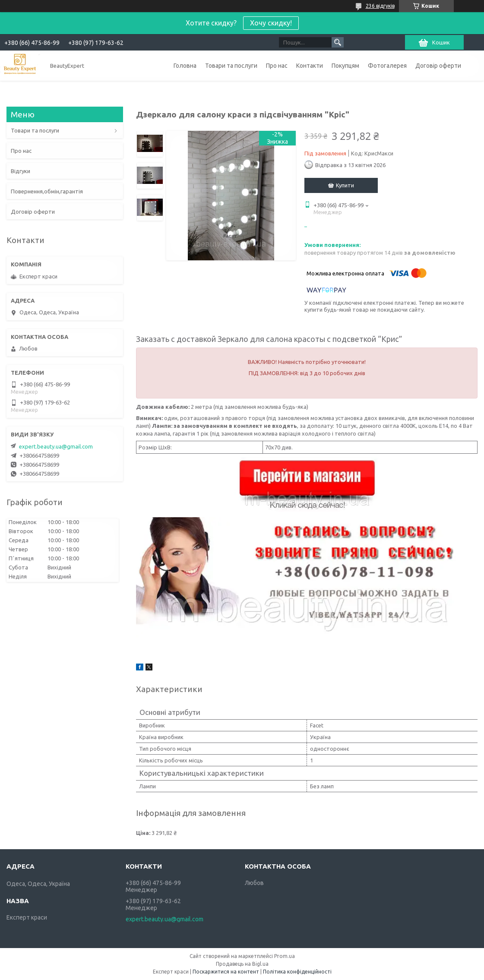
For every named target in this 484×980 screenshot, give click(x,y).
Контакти (310, 66)
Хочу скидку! (271, 23)
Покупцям (345, 66)
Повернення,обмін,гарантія (47, 191)
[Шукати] (338, 42)
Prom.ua (285, 956)
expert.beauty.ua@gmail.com (56, 446)
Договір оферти (438, 66)
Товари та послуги (231, 66)
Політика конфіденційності (297, 972)
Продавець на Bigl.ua (242, 964)
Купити (345, 185)
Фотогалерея (387, 66)
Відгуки (21, 171)
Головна (185, 66)
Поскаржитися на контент (226, 972)
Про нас (277, 66)
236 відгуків (380, 6)
